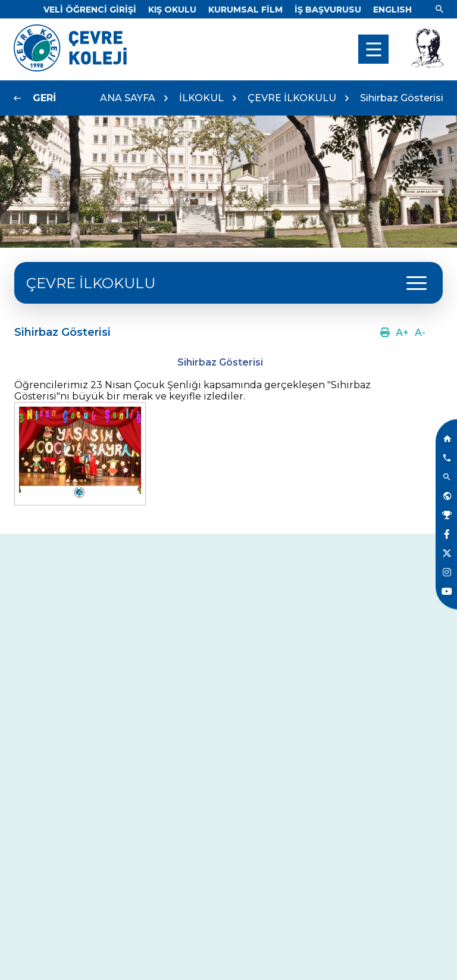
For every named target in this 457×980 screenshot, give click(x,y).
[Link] (90, 10)
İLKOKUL (201, 98)
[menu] (373, 49)
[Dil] (392, 10)
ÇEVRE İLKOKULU (292, 98)
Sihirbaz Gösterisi (402, 98)
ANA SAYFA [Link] (128, 98)
